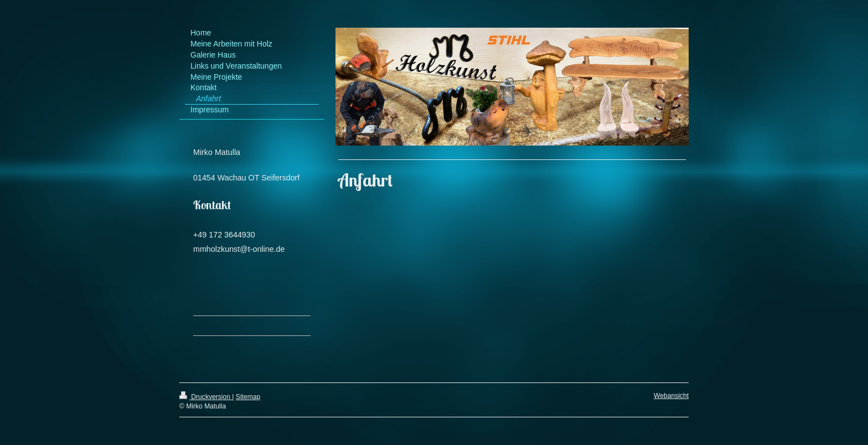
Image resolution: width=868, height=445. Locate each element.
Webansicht (671, 396)
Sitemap (248, 397)
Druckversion (206, 397)
